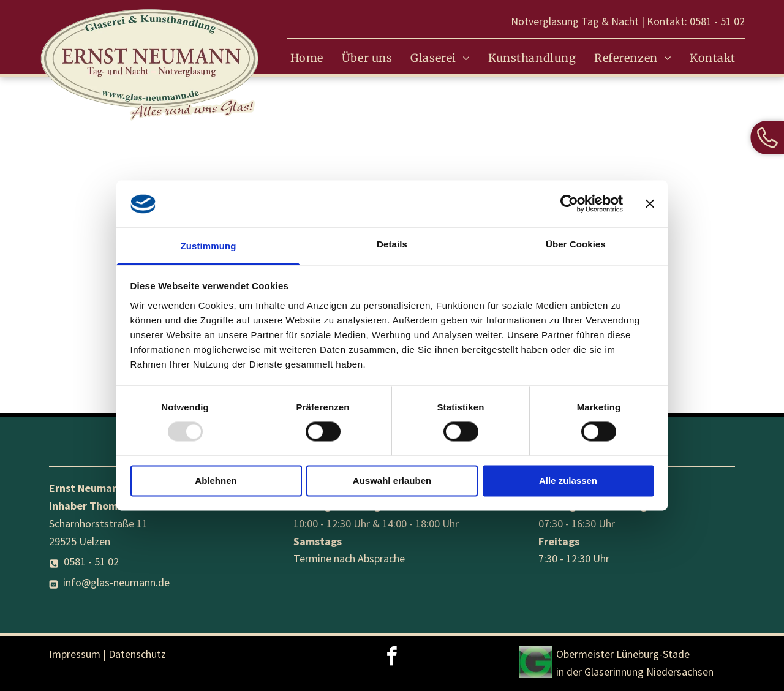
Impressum (75, 654)
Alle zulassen (568, 481)
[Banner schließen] (650, 204)
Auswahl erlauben (392, 481)
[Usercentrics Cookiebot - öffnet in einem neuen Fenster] (569, 204)
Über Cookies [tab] (576, 244)
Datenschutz (137, 654)
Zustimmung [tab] (209, 246)
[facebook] (392, 658)
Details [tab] (392, 244)
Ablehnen (216, 481)
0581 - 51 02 (717, 21)
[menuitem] (307, 58)
